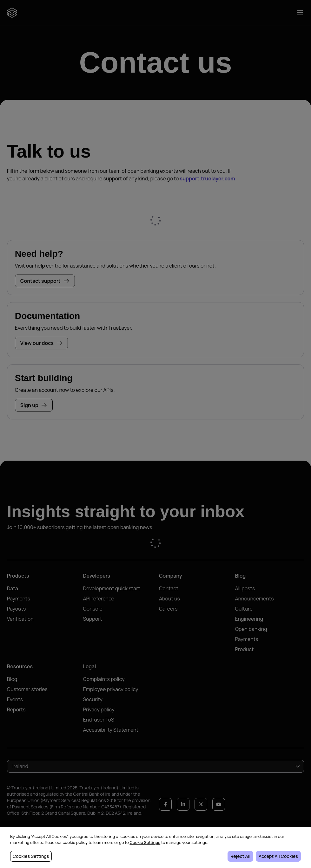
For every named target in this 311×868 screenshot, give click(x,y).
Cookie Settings (145, 842)
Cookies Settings (31, 856)
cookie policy (75, 842)
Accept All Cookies (278, 856)
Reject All (240, 856)
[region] (155, 848)
